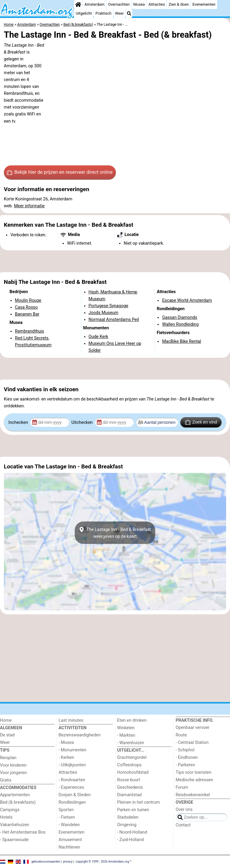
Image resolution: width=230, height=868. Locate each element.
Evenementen (204, 4)
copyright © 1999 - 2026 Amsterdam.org (102, 861)
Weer (119, 13)
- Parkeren (185, 765)
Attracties (157, 4)
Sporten (66, 810)
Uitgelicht (84, 13)
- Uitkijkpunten (72, 765)
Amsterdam (94, 4)
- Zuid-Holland (130, 840)
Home (6, 720)
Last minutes (71, 720)
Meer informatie (29, 206)
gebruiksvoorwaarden (46, 861)
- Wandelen (69, 825)
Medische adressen (195, 780)
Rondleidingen (72, 802)
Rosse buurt (129, 780)
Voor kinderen (13, 765)
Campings (10, 810)
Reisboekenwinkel (193, 795)
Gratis (6, 780)
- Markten (126, 735)
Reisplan (8, 758)
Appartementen (15, 795)
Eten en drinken (132, 720)
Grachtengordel (132, 757)
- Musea (66, 743)
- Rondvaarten (72, 780)
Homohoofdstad (133, 772)
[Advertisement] (115, 261)
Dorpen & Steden (75, 795)
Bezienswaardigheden (80, 735)
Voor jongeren (13, 773)
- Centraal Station (192, 743)
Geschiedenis (130, 787)
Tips (5, 750)
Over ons (184, 810)
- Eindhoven (187, 757)
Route (181, 735)
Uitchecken (82, 422)
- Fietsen (67, 817)
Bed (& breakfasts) (18, 802)
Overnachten (119, 4)
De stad (7, 735)
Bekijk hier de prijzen (60, 172)
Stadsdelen (128, 817)
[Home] (78, 4)
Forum (182, 787)
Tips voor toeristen (194, 772)
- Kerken (66, 757)
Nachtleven (69, 847)
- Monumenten (73, 750)
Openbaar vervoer (193, 728)
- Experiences (71, 787)
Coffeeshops (129, 765)
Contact (183, 825)
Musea (139, 4)
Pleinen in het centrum (139, 802)
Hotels (6, 817)
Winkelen (126, 728)
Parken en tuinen (133, 810)
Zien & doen (179, 4)
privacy (68, 861)
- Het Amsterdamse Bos (23, 832)
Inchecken (19, 422)
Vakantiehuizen (15, 825)
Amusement (70, 840)
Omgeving (127, 825)
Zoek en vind (201, 422)
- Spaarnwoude (14, 840)
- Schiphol (185, 750)
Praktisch (103, 13)
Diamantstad (129, 795)
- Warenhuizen (131, 743)
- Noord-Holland (132, 832)
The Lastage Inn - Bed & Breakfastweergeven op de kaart (115, 533)
